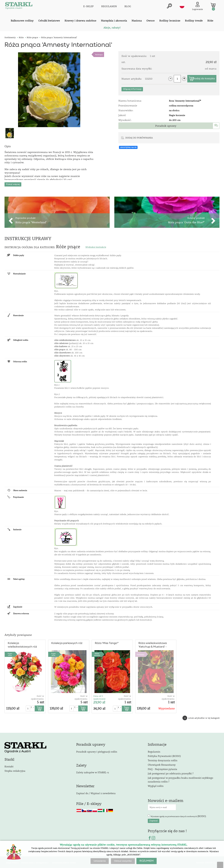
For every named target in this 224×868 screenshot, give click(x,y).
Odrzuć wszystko (123, 861)
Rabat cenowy (97, 653)
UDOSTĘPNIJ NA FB (128, 147)
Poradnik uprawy (166, 126)
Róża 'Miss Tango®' (107, 642)
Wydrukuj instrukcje (96, 246)
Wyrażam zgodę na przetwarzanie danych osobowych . (178, 815)
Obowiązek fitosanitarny (162, 764)
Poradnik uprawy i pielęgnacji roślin (97, 750)
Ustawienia (100, 861)
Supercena (10, 653)
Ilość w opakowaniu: (37, 696)
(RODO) (202, 815)
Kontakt (9, 765)
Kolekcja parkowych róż (67, 642)
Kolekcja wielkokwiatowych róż (22, 644)
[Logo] (19, 6)
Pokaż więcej (13, 183)
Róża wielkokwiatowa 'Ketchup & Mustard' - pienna (153, 644)
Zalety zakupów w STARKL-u (93, 771)
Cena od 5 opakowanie (99, 696)
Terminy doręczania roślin (163, 759)
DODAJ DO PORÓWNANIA (139, 138)
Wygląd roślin (156, 785)
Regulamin (154, 750)
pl (182, 6)
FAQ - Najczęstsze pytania (162, 768)
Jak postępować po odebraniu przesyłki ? (171, 772)
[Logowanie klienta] (197, 6)
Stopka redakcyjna (15, 770)
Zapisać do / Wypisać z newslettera (96, 792)
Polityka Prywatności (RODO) (164, 755)
